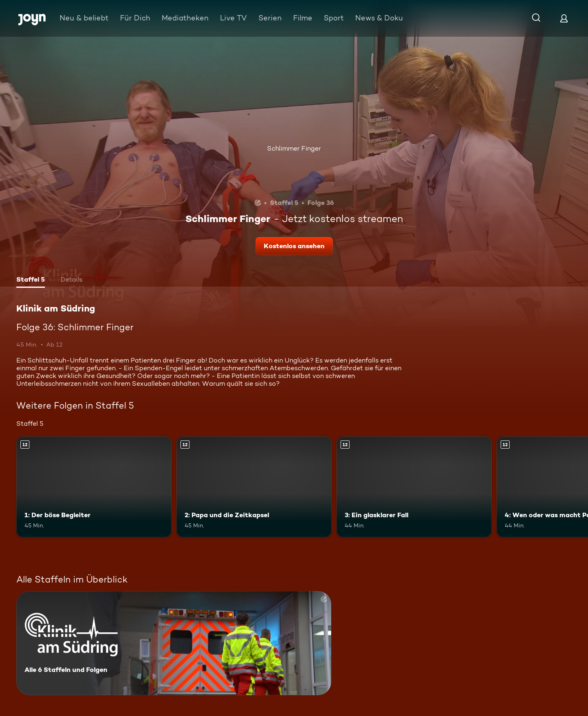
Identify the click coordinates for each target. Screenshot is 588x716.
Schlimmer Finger (294, 148)
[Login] (564, 18)
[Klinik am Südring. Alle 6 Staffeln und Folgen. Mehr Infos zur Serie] (174, 643)
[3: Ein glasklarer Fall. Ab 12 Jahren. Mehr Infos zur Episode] (414, 487)
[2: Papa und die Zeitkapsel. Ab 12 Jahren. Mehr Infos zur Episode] (254, 487)
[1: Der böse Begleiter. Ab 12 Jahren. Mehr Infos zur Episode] (94, 487)
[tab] (31, 280)
